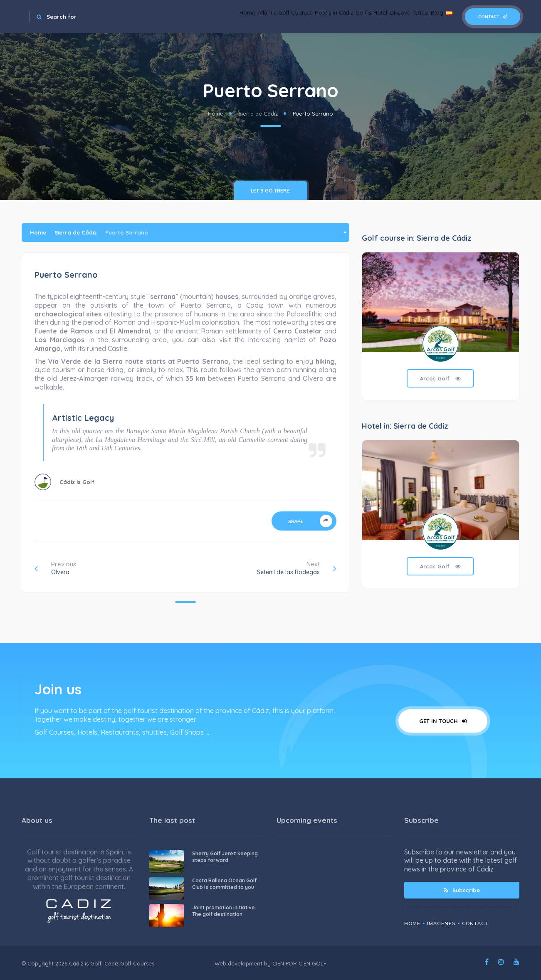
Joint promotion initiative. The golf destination (224, 911)
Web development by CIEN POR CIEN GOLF (270, 963)
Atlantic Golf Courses (228, 17)
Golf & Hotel (338, 17)
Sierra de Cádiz (258, 114)
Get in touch (443, 721)
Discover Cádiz (387, 17)
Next (297, 568)
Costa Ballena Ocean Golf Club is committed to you (224, 884)
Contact (493, 17)
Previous (55, 568)
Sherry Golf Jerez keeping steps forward (225, 857)
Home (179, 17)
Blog (424, 17)
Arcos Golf (440, 378)
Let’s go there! (271, 191)
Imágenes (441, 923)
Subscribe (462, 890)
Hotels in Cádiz (289, 17)
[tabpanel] (441, 332)
